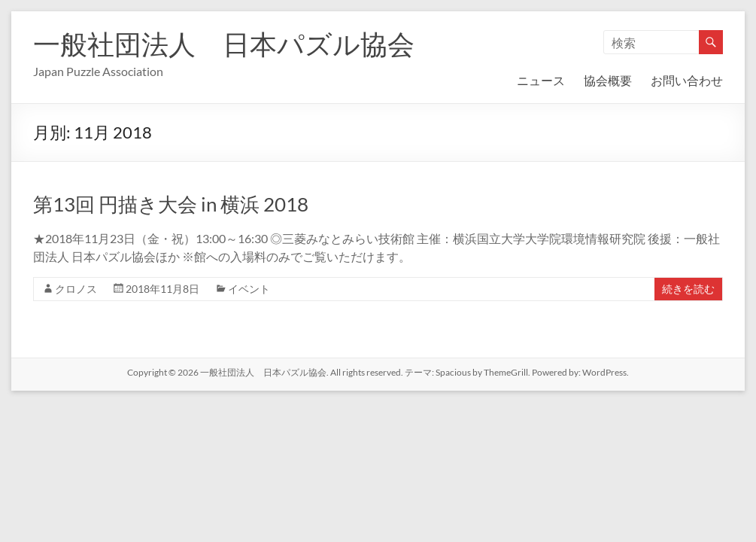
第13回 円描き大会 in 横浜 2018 (171, 204)
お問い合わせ (687, 80)
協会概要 (608, 80)
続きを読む (688, 289)
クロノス (76, 289)
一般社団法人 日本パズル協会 (224, 44)
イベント (249, 289)
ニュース (541, 80)
